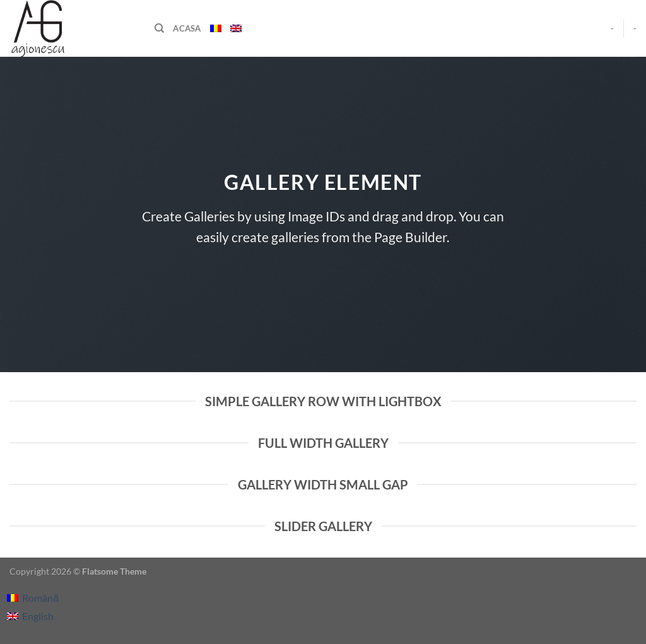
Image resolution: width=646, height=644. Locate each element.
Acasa (187, 28)
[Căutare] (159, 28)
